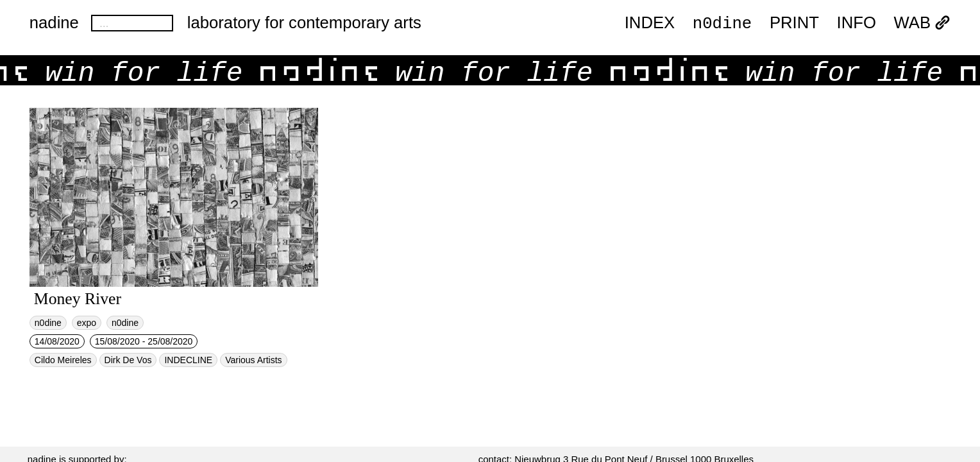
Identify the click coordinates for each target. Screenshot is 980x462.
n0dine (722, 23)
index (650, 23)
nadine (54, 22)
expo (87, 323)
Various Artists (253, 360)
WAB (923, 23)
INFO (857, 23)
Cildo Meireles (63, 360)
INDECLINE (188, 360)
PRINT (794, 23)
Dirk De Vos (128, 360)
